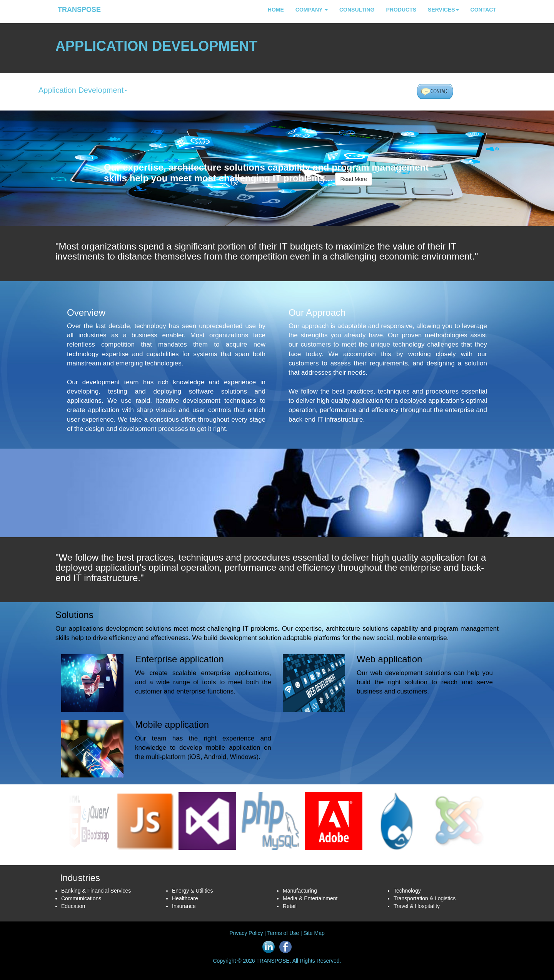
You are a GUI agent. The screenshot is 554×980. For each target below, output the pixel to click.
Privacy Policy (246, 933)
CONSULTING (357, 10)
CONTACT (483, 10)
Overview (86, 312)
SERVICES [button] (443, 10)
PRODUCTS (401, 10)
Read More (353, 179)
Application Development (83, 90)
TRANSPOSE (79, 10)
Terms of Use (283, 933)
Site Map (314, 933)
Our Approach (317, 312)
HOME (276, 10)
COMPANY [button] (312, 10)
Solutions (74, 615)
